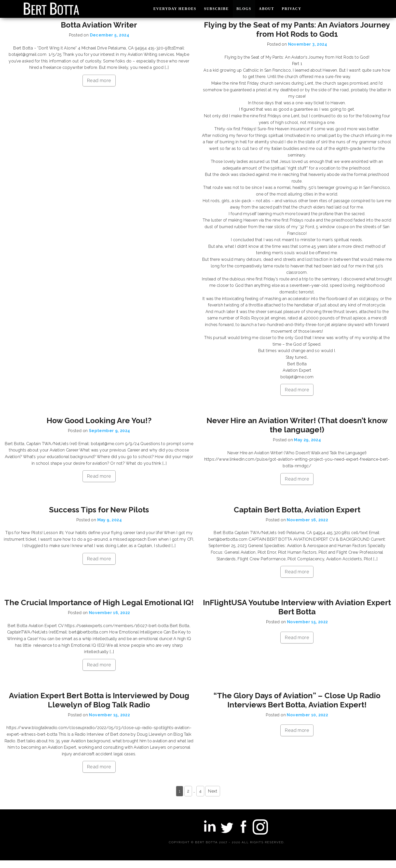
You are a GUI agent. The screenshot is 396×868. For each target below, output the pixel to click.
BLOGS (244, 9)
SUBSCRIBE (216, 9)
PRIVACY (292, 9)
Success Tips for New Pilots (99, 510)
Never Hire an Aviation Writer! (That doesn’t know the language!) (297, 425)
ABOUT (267, 9)
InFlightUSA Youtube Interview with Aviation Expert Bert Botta (297, 607)
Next (213, 791)
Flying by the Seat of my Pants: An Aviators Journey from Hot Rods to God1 (297, 29)
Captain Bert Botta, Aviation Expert (297, 510)
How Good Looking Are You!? (99, 420)
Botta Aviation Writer (99, 25)
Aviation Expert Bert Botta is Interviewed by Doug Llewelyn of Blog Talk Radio (99, 700)
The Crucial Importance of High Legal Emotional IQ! (99, 603)
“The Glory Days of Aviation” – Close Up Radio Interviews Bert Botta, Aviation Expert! (297, 700)
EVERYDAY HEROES (175, 9)
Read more (99, 80)
